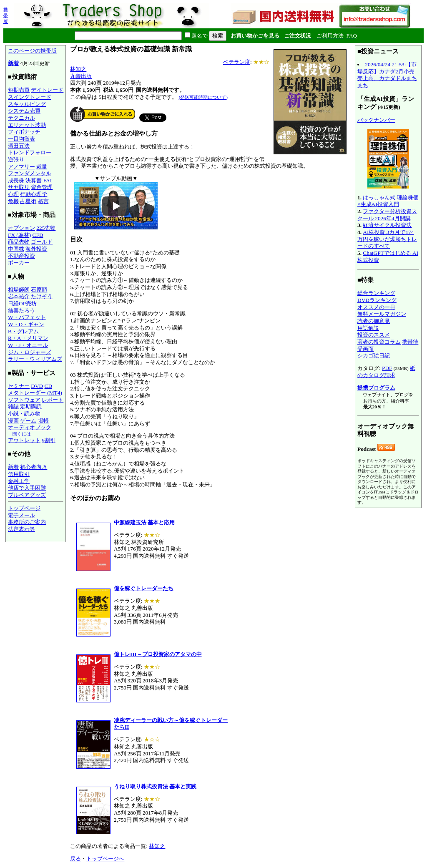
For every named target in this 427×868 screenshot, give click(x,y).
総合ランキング (376, 293)
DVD (37, 386)
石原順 (39, 290)
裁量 (42, 167)
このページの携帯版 (32, 51)
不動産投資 (21, 256)
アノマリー (21, 167)
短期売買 (19, 90)
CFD (38, 235)
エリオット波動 (27, 125)
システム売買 (24, 111)
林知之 (78, 69)
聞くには (22, 434)
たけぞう (42, 296)
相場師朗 (19, 290)
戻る (75, 859)
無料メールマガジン (382, 314)
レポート (53, 400)
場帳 (43, 421)
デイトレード (47, 90)
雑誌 (13, 406)
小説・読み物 (24, 414)
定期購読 (31, 406)
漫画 (13, 421)
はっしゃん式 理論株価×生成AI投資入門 (388, 201)
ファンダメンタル (30, 173)
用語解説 (368, 328)
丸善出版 (81, 76)
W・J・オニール (28, 345)
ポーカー (19, 263)
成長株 (16, 180)
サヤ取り (19, 187)
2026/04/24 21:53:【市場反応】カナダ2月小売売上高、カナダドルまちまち (387, 75)
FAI (48, 180)
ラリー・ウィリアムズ (35, 359)
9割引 (49, 440)
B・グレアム (23, 331)
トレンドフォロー (30, 152)
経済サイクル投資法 (387, 225)
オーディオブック (30, 427)
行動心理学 (34, 194)
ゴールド (42, 242)
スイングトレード (30, 97)
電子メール (21, 515)
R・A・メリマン (28, 338)
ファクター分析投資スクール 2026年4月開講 (387, 215)
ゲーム (28, 421)
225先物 (46, 228)
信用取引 (19, 474)
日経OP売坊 (22, 303)
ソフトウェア (24, 400)
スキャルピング (27, 104)
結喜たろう (21, 311)
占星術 (28, 201)
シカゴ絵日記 (374, 356)
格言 (43, 201)
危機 (13, 201)
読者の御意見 (374, 321)
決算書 (34, 180)
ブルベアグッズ (27, 495)
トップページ (24, 508)
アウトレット (24, 440)
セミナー (19, 386)
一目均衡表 (21, 139)
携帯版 (6, 15)
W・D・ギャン (26, 324)
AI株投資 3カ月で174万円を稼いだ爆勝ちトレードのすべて (387, 239)
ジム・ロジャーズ (30, 352)
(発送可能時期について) (203, 97)
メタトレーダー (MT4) (35, 393)
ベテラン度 (237, 62)
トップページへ (105, 859)
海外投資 (36, 249)
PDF (387, 368)
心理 (13, 194)
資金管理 (42, 187)
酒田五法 (19, 146)
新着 (13, 63)
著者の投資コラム (379, 342)
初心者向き (34, 467)
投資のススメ (374, 335)
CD (49, 386)
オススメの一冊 (376, 307)
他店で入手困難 (27, 488)
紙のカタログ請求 (386, 372)
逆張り (16, 160)
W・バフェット (27, 317)
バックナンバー (376, 120)
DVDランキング (377, 300)
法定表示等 (21, 529)
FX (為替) (19, 235)
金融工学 (19, 481)
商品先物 (19, 242)
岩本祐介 (19, 296)
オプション (21, 228)
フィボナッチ (24, 132)
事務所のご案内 (27, 522)
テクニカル (21, 118)
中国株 (16, 249)
